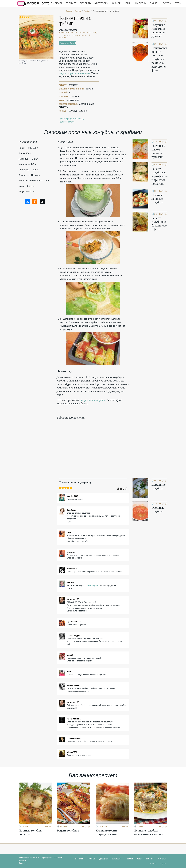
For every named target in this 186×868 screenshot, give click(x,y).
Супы (178, 3)
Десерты (85, 3)
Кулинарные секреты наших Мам (33, 3)
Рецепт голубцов (67, 43)
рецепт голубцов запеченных (74, 73)
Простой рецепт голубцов (71, 119)
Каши (129, 3)
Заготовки (101, 3)
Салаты (155, 3)
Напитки (141, 3)
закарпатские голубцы (92, 400)
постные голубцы (91, 585)
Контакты (22, 863)
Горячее (71, 3)
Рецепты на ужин (67, 122)
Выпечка (57, 3)
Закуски (117, 3)
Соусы (167, 3)
